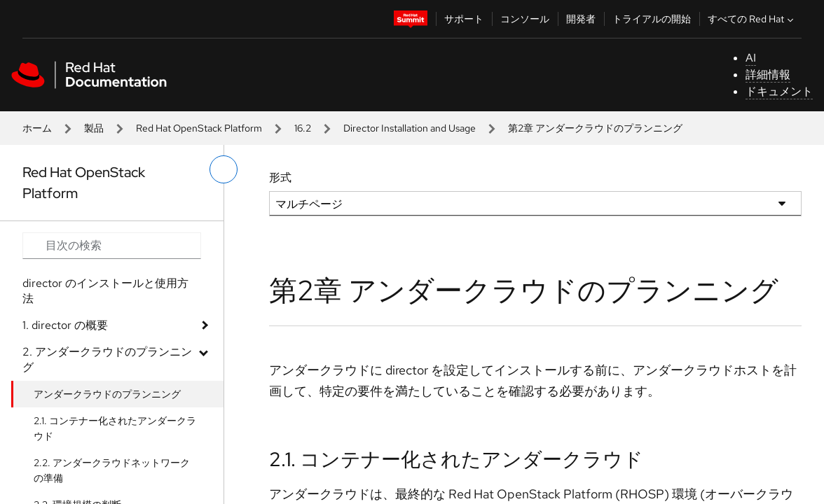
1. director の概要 (65, 325)
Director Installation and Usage (410, 128)
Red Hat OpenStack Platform (199, 128)
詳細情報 (768, 75)
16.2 (303, 128)
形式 (280, 177)
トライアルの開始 (652, 19)
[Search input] (112, 246)
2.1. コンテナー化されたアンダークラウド (115, 428)
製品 (94, 128)
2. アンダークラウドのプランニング (107, 359)
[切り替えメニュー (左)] (224, 169)
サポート (464, 19)
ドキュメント (779, 91)
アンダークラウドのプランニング (107, 394)
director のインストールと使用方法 (105, 291)
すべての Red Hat (752, 19)
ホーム (37, 128)
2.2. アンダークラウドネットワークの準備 (112, 470)
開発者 (581, 19)
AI (751, 58)
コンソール (525, 19)
